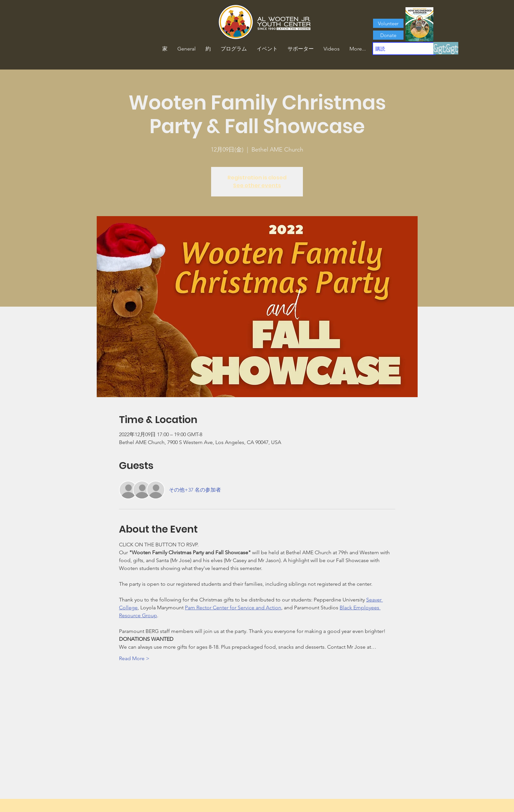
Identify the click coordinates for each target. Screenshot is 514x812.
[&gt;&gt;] (446, 48)
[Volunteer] (388, 23)
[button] (208, 49)
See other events (257, 185)
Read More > (134, 658)
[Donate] (388, 35)
